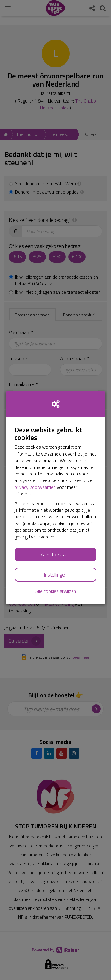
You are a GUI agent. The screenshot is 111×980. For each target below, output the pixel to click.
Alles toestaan (56, 555)
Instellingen (56, 575)
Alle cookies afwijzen (56, 591)
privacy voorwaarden (35, 487)
